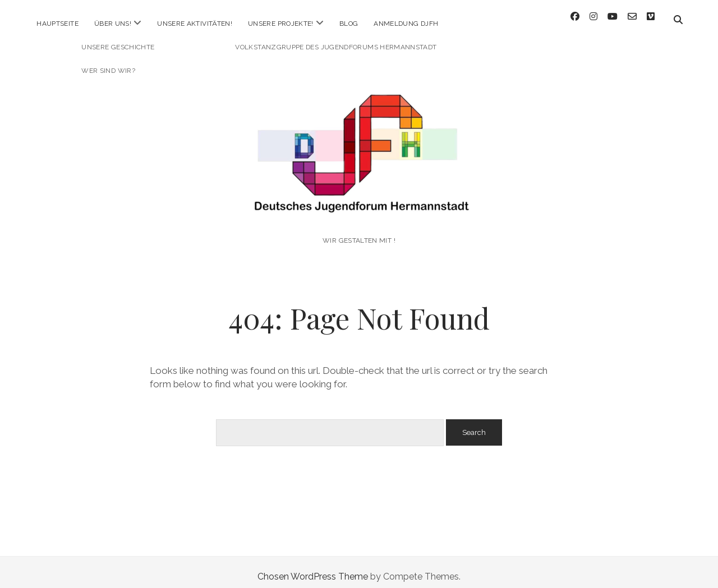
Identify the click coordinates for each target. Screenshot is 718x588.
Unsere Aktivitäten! (195, 24)
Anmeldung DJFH (406, 24)
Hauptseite (57, 24)
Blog (349, 24)
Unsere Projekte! (281, 24)
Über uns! (113, 24)
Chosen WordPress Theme (313, 568)
